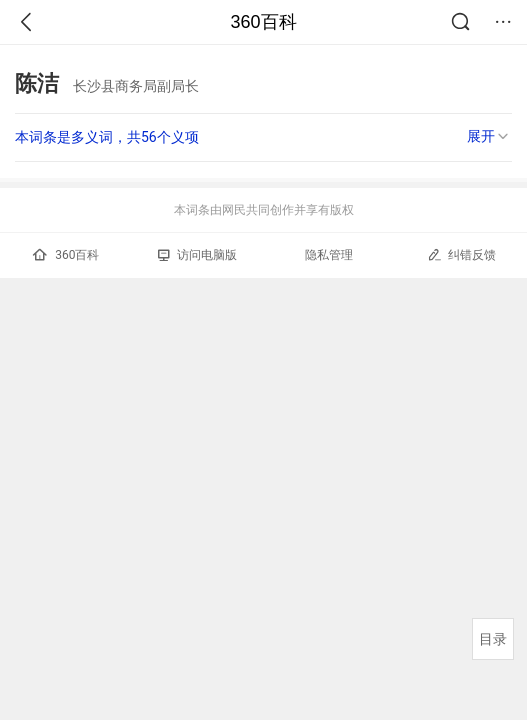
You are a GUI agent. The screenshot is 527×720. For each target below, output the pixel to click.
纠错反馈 (461, 254)
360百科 (263, 22)
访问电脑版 (197, 255)
